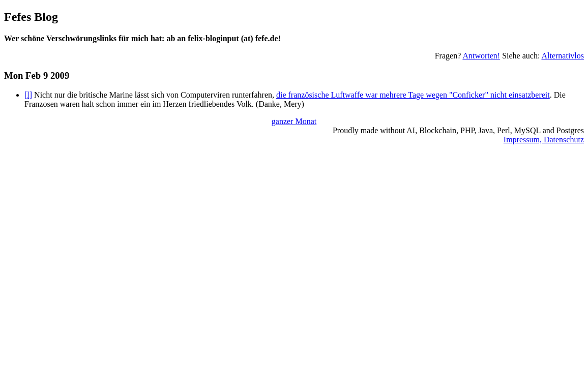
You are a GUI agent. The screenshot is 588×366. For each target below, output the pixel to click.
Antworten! (481, 56)
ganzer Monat (294, 121)
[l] (28, 95)
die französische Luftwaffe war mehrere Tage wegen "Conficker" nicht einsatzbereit (413, 95)
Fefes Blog (31, 17)
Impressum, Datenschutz (544, 140)
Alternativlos (563, 56)
